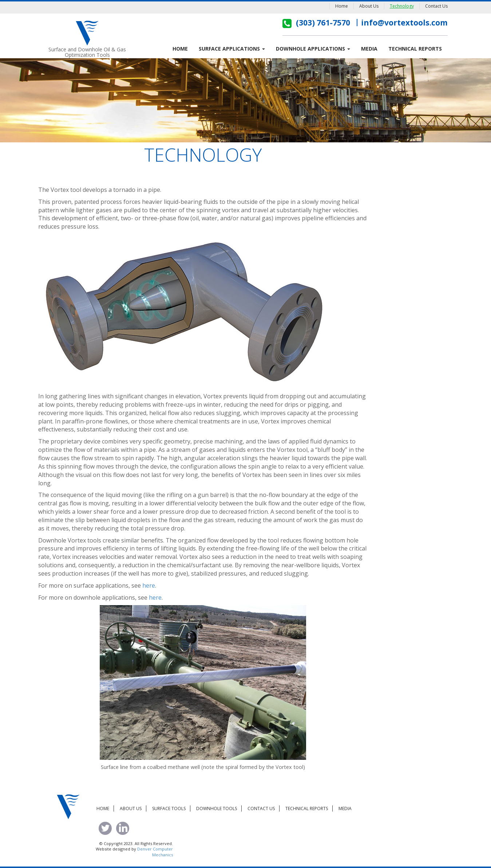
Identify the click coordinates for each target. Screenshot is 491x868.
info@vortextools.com (404, 23)
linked (123, 828)
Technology (402, 6)
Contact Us (436, 6)
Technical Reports (415, 49)
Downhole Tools (217, 808)
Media (369, 49)
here (149, 585)
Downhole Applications (313, 49)
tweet (105, 828)
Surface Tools (169, 808)
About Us (369, 6)
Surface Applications (232, 49)
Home (342, 6)
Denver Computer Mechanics (155, 852)
